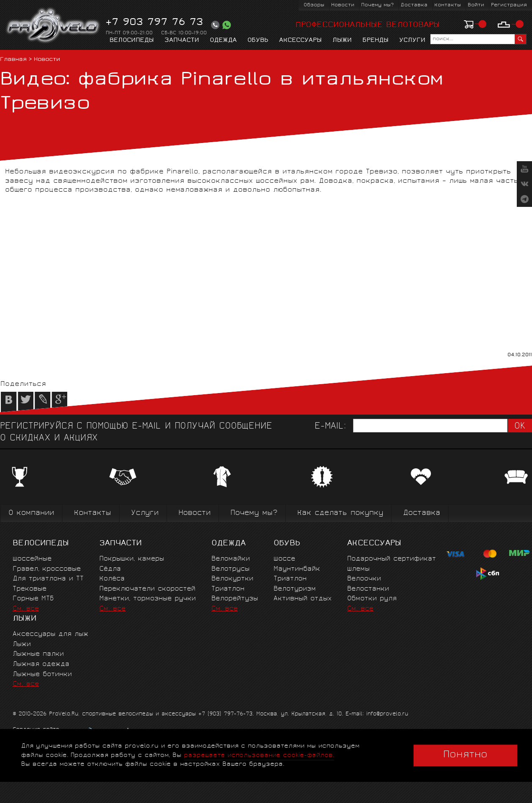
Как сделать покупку (340, 513)
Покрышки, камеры (132, 559)
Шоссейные (32, 559)
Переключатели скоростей (147, 589)
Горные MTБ (33, 599)
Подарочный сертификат (392, 559)
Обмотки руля (372, 599)
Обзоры (314, 5)
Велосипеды (132, 41)
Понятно (465, 755)
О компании (31, 513)
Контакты (448, 5)
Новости (343, 5)
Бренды (376, 41)
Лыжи (342, 41)
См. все (26, 609)
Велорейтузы (235, 599)
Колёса (112, 579)
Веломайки (231, 559)
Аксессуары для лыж (51, 634)
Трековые (30, 589)
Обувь (258, 41)
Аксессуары (300, 41)
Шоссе (284, 559)
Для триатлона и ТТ (48, 579)
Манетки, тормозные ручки (148, 599)
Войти (476, 5)
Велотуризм (295, 589)
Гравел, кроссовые (47, 569)
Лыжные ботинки (42, 675)
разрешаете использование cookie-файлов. (259, 755)
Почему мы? (377, 5)
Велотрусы (230, 569)
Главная (13, 60)
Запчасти (182, 41)
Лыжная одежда (41, 664)
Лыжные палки (38, 654)
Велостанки (368, 589)
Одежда (223, 41)
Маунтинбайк (297, 569)
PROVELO (53, 26)
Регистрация (509, 5)
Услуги (412, 41)
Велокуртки (232, 579)
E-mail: (330, 427)
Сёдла (110, 569)
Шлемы (358, 569)
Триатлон (228, 589)
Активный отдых (303, 599)
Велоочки (364, 579)
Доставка (414, 5)
